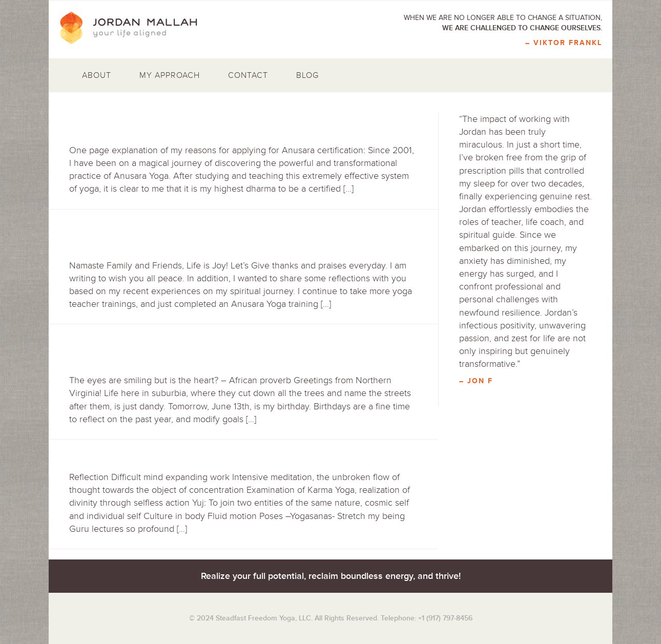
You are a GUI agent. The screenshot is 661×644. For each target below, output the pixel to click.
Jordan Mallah (136, 28)
